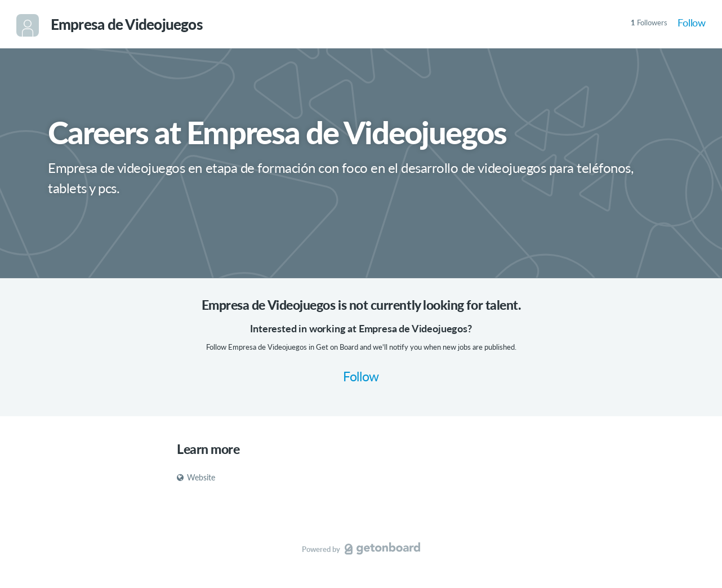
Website (196, 477)
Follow (692, 23)
